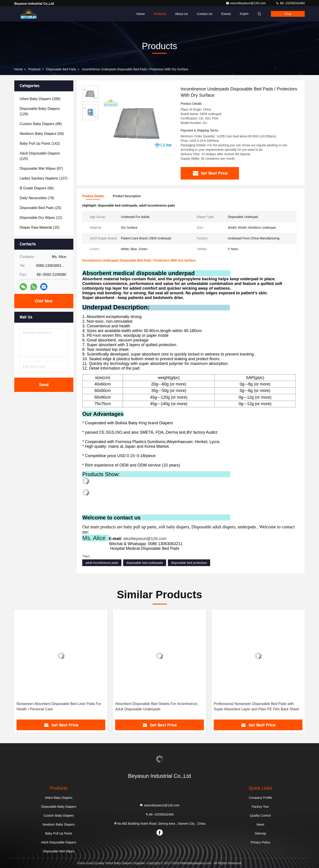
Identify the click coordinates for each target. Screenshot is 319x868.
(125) (40, 156)
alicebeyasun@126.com (145, 539)
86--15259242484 (290, 3)
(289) (40, 99)
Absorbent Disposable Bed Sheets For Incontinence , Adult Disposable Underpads (157, 706)
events (226, 14)
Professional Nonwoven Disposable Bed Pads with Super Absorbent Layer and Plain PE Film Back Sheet (256, 706)
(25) (40, 208)
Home (140, 14)
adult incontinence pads (102, 563)
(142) (40, 143)
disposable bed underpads (145, 563)
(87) (41, 168)
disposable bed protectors (189, 563)
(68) (41, 124)
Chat (288, 14)
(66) (37, 188)
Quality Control (260, 816)
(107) (44, 178)
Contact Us (205, 14)
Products (160, 14)
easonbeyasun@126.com (246, 3)
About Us (182, 14)
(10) (40, 227)
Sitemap (260, 833)
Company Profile (260, 798)
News (260, 824)
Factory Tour (260, 807)
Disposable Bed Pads (61, 69)
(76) (37, 198)
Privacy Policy (260, 842)
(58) (42, 134)
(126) (40, 111)
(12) (41, 218)
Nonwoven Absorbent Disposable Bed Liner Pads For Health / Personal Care (59, 706)
